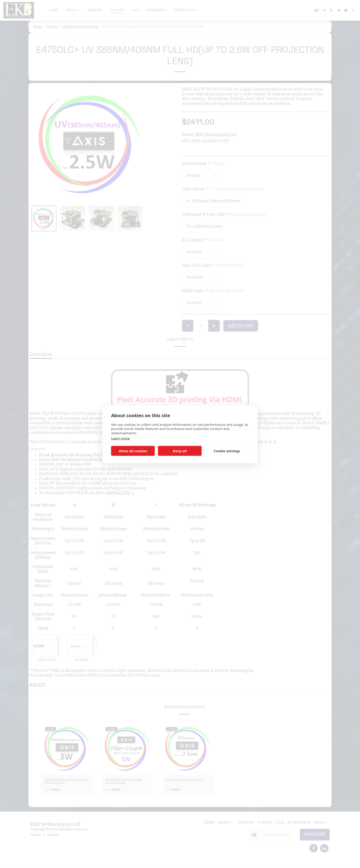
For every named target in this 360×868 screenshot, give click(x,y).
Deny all (180, 451)
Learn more (121, 438)
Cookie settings (227, 451)
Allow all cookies (133, 451)
